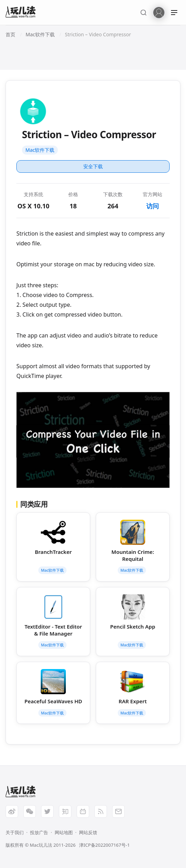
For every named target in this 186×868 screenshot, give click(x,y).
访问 (153, 206)
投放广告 (39, 832)
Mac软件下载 (40, 150)
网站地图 (64, 832)
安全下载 (93, 166)
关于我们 (15, 832)
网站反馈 (88, 832)
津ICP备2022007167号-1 (104, 845)
